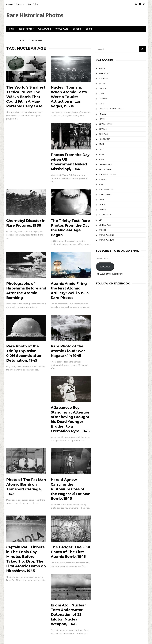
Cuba (101, 104)
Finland (103, 114)
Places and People (107, 174)
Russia (102, 185)
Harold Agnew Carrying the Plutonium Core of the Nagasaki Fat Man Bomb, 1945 (71, 489)
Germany (103, 129)
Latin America (105, 164)
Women (102, 230)
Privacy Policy (32, 4)
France (102, 119)
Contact (9, 4)
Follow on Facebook (113, 284)
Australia (103, 79)
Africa (102, 68)
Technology (105, 215)
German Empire (106, 124)
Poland (102, 179)
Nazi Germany (105, 169)
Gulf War (103, 134)
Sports (102, 205)
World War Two (107, 240)
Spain (101, 200)
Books (89, 29)
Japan (101, 154)
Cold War (103, 99)
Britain (102, 84)
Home (12, 29)
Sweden (102, 210)
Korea (102, 159)
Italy (101, 149)
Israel (102, 144)
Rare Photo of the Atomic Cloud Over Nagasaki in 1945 (68, 351)
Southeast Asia (106, 190)
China (102, 94)
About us (20, 4)
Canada (103, 89)
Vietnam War (105, 225)
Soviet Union (105, 195)
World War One (106, 235)
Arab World (105, 73)
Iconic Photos (26, 29)
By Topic (77, 29)
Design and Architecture (111, 109)
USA (101, 220)
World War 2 (62, 29)
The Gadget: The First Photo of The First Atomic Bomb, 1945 (71, 552)
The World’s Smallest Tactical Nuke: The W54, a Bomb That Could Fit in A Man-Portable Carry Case (26, 97)
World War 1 (45, 29)
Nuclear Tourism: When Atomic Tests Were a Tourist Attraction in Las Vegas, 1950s (69, 97)
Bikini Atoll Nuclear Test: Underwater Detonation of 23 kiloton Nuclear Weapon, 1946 (68, 615)
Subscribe (105, 267)
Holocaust (104, 139)
